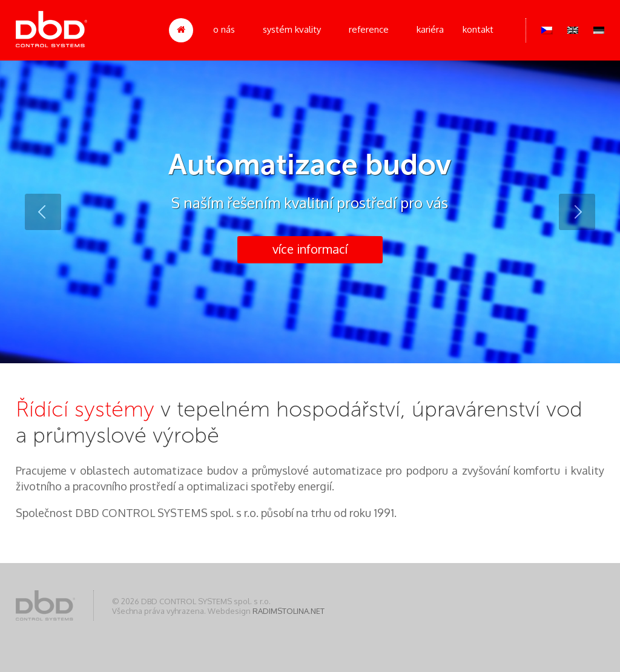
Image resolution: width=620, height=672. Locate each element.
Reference (369, 29)
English (573, 30)
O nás (224, 29)
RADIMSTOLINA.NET (289, 611)
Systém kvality (292, 29)
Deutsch (599, 30)
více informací (310, 249)
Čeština (547, 30)
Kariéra (430, 29)
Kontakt (478, 29)
